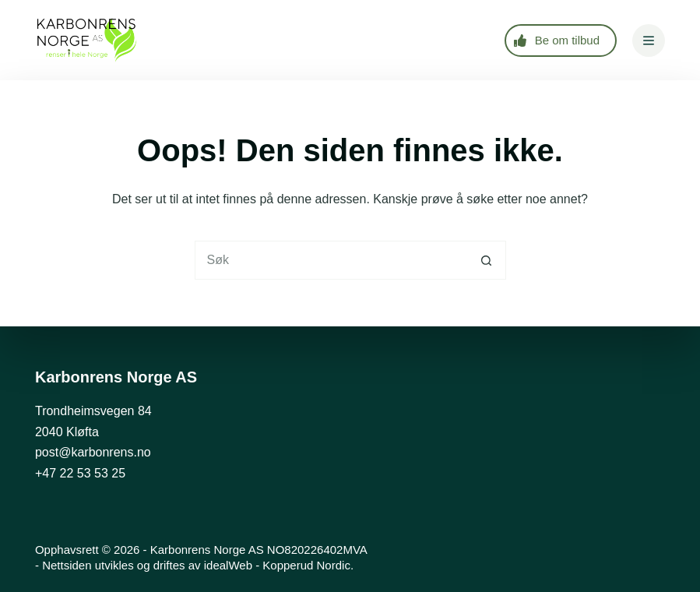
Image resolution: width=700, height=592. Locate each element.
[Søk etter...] (331, 260)
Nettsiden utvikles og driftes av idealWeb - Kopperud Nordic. (198, 565)
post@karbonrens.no (93, 452)
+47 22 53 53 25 (80, 473)
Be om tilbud (557, 40)
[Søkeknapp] (487, 260)
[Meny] (649, 41)
